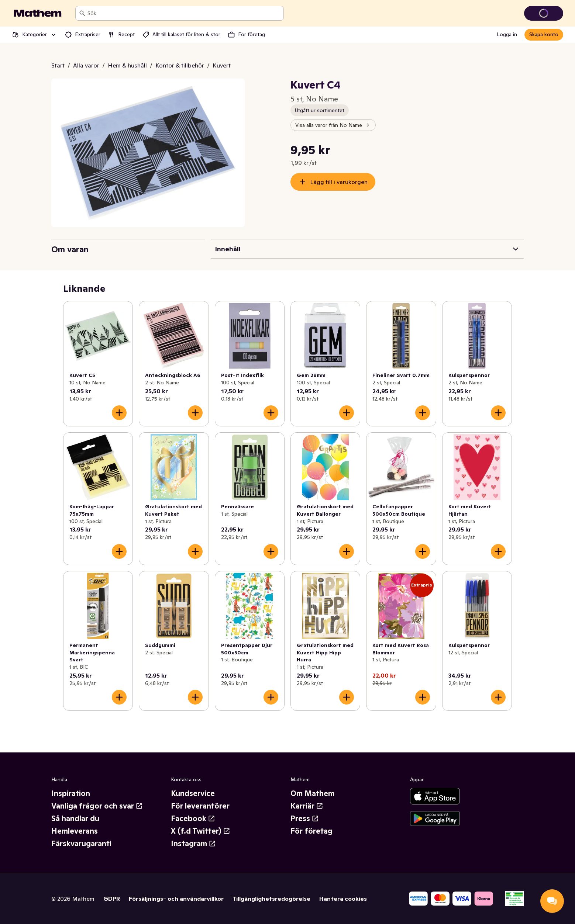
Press (305, 819)
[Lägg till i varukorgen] (119, 413)
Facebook (193, 819)
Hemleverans (75, 831)
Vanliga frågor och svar (97, 806)
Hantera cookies (343, 899)
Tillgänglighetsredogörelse (271, 899)
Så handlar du (75, 819)
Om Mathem (312, 793)
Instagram (193, 844)
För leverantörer (200, 806)
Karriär (307, 806)
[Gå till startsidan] (38, 13)
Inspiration (71, 793)
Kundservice (193, 793)
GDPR (112, 899)
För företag (311, 831)
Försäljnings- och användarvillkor (176, 899)
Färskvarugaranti (81, 844)
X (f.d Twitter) (201, 831)
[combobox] (184, 13)
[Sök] (82, 13)
